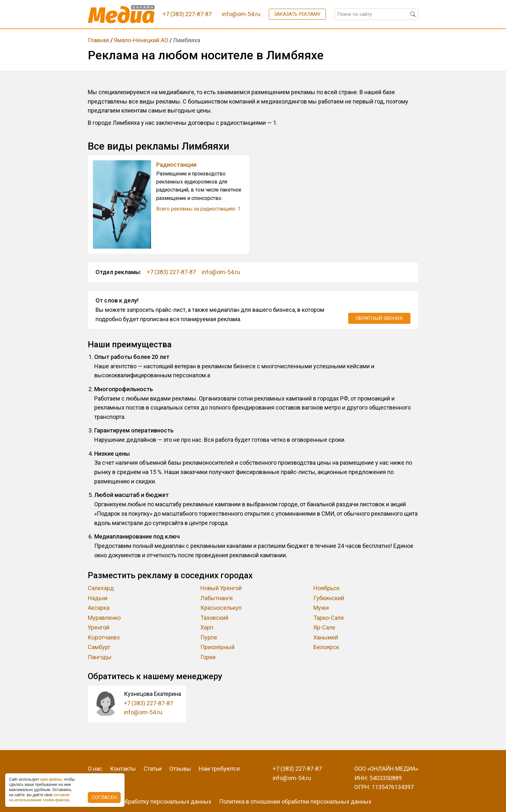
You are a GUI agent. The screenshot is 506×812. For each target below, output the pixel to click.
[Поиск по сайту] (376, 14)
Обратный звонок (379, 318)
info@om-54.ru (221, 272)
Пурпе (209, 637)
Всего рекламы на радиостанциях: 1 (198, 209)
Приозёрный (218, 647)
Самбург (99, 647)
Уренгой (99, 627)
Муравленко (104, 618)
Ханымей (326, 637)
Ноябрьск (326, 588)
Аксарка (99, 608)
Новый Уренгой (221, 588)
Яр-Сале (324, 627)
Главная (98, 40)
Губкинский (329, 598)
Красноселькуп (221, 608)
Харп (207, 627)
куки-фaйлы (51, 779)
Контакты (123, 769)
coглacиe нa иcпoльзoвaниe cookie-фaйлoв (39, 797)
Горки (208, 657)
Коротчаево (104, 637)
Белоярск (326, 647)
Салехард (101, 588)
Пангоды (100, 657)
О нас (95, 769)
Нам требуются (219, 769)
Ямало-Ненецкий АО (141, 40)
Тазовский (214, 618)
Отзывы (180, 769)
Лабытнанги (217, 598)
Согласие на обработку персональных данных (150, 802)
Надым (98, 598)
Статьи (153, 769)
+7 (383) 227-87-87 (171, 272)
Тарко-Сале (329, 618)
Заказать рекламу (297, 14)
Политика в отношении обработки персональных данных (295, 802)
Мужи (321, 608)
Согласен (104, 797)
